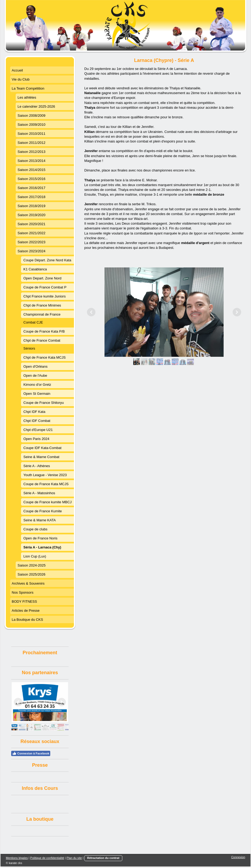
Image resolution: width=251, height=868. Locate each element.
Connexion (238, 857)
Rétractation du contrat (103, 858)
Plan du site (74, 858)
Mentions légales (17, 858)
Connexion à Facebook (31, 753)
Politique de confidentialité (47, 858)
